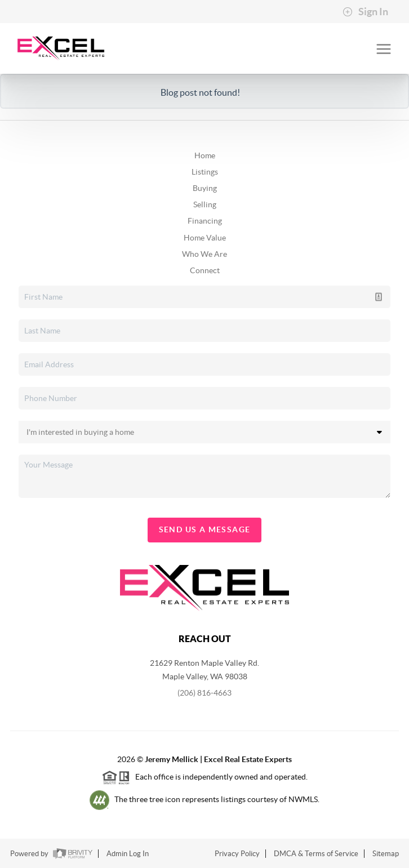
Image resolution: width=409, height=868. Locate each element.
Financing (205, 221)
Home (205, 155)
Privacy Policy (237, 854)
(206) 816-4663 (204, 693)
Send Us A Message (205, 529)
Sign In (365, 12)
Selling (205, 204)
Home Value (205, 238)
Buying (205, 188)
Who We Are (204, 254)
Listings (205, 172)
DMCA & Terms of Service (316, 854)
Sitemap (386, 854)
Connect (205, 270)
